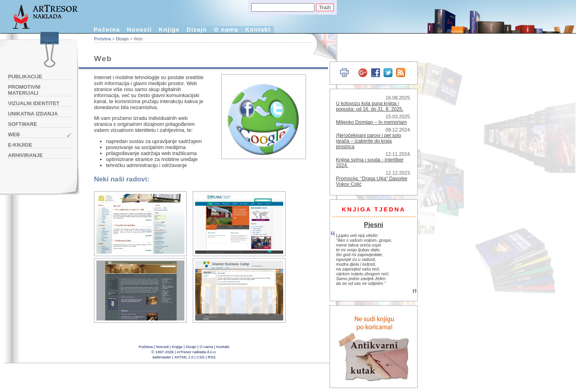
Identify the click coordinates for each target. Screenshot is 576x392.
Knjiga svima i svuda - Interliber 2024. (370, 163)
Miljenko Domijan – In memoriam (371, 122)
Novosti (139, 30)
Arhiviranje (25, 155)
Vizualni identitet (34, 103)
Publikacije (25, 77)
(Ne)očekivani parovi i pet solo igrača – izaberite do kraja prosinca (369, 141)
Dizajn (197, 30)
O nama (226, 30)
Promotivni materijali (24, 90)
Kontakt (258, 30)
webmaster (162, 357)
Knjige (169, 30)
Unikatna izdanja (33, 114)
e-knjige (20, 145)
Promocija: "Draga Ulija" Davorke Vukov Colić (372, 181)
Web (14, 134)
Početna (107, 30)
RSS (212, 357)
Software (23, 124)
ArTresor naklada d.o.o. (197, 352)
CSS (201, 357)
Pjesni (374, 225)
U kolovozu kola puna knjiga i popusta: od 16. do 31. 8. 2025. (370, 106)
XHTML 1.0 (184, 357)
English (320, 47)
